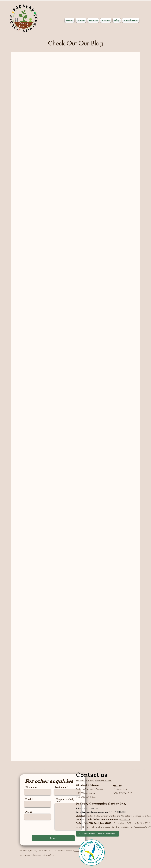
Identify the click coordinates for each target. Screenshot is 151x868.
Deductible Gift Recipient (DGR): (94, 823)
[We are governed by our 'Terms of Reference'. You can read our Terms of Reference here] (98, 834)
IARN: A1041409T (117, 812)
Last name (61, 787)
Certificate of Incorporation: (92, 812)
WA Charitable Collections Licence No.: (98, 819)
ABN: (79, 808)
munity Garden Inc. (111, 804)
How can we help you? (65, 800)
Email (28, 799)
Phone (29, 812)
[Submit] (53, 838)
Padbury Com (86, 804)
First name (31, 787)
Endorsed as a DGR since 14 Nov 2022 (132, 823)
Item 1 (89, 827)
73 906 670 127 (90, 808)
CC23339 (125, 819)
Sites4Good (49, 855)
